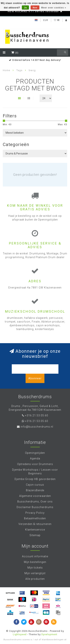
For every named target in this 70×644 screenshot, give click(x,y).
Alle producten (35, 579)
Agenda (35, 458)
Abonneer (35, 378)
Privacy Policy (35, 513)
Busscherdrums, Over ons (35, 502)
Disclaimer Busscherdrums (35, 507)
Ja (25, 8)
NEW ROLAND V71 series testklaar (33, 11)
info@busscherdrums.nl (37, 427)
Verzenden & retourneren (35, 524)
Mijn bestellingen (35, 562)
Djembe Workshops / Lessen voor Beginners (35, 472)
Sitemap (35, 535)
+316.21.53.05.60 (37, 415)
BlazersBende (35, 490)
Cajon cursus (35, 485)
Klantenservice (35, 530)
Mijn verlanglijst (35, 573)
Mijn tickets (35, 568)
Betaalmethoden (35, 518)
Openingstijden (35, 453)
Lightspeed (20, 634)
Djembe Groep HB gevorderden (35, 479)
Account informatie (35, 556)
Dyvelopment (49, 634)
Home (6, 70)
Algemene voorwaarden (35, 496)
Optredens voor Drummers (35, 464)
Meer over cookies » (54, 8)
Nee (35, 8)
